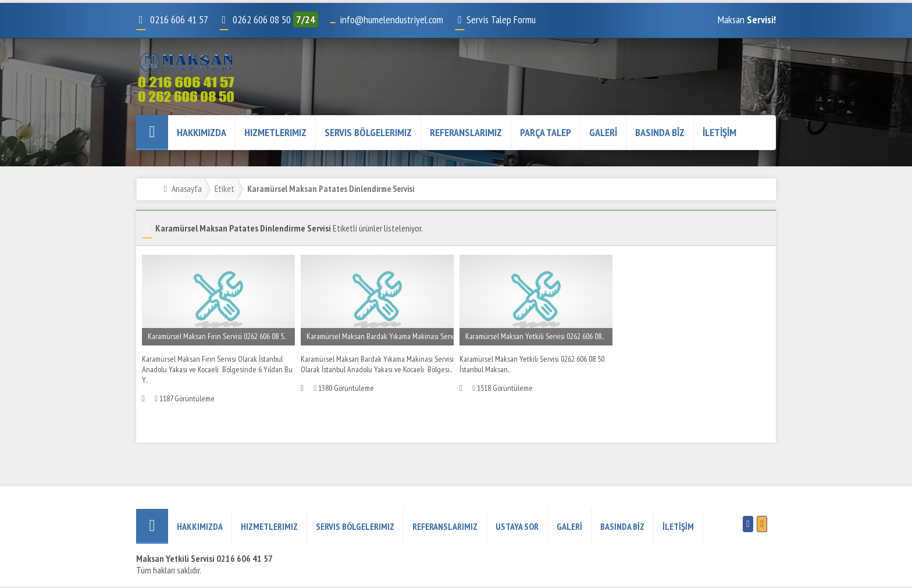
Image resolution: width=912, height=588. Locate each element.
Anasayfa (187, 188)
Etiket (225, 188)
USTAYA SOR (517, 526)
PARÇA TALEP (546, 132)
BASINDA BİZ (660, 132)
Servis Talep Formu (495, 19)
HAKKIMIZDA (202, 132)
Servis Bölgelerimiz (368, 132)
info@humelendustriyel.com (391, 19)
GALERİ (603, 132)
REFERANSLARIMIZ (466, 132)
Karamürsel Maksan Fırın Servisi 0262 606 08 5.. (217, 336)
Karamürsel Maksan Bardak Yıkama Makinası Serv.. (381, 336)
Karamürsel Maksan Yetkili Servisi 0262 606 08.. (535, 336)
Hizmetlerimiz (275, 132)
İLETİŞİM (719, 132)
